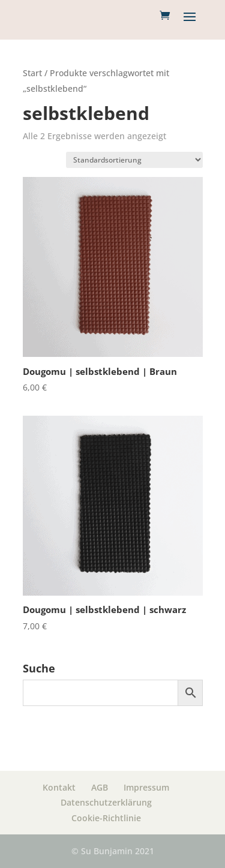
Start (32, 73)
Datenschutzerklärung (106, 802)
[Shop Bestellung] (134, 160)
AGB (100, 787)
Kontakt (59, 787)
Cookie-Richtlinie (106, 818)
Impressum (146, 787)
